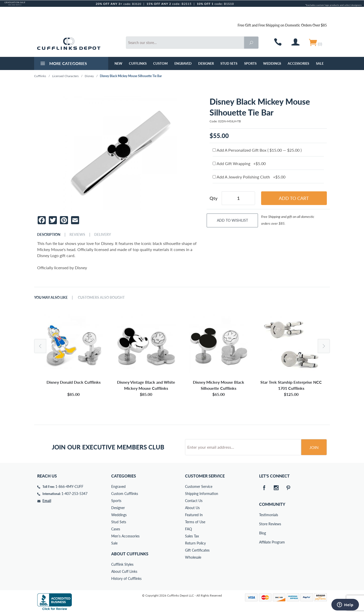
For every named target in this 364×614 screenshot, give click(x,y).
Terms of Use (195, 522)
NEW (118, 63)
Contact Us (194, 501)
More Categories (63, 64)
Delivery (103, 235)
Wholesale (193, 557)
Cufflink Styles (122, 564)
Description (49, 235)
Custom (160, 63)
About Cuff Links (124, 571)
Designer (206, 63)
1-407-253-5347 (74, 494)
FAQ (188, 529)
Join (314, 447)
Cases (116, 529)
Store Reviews (263, 524)
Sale (320, 63)
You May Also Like (51, 298)
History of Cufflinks (126, 578)
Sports (250, 63)
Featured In (194, 515)
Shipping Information (202, 494)
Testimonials (263, 515)
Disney (89, 76)
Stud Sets (229, 63)
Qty (214, 198)
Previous (40, 346)
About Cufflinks (130, 554)
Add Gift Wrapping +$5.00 (239, 163)
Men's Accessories (125, 536)
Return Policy (195, 543)
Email (47, 501)
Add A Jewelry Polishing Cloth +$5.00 (249, 177)
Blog (263, 533)
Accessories (298, 63)
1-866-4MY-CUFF (69, 486)
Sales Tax (192, 536)
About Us (192, 508)
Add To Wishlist (232, 220)
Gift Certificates (197, 550)
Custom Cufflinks (125, 494)
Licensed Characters (65, 76)
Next (324, 346)
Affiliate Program (263, 542)
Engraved (183, 63)
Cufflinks (138, 63)
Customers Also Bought (101, 298)
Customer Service (199, 486)
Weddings (272, 63)
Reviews (77, 235)
